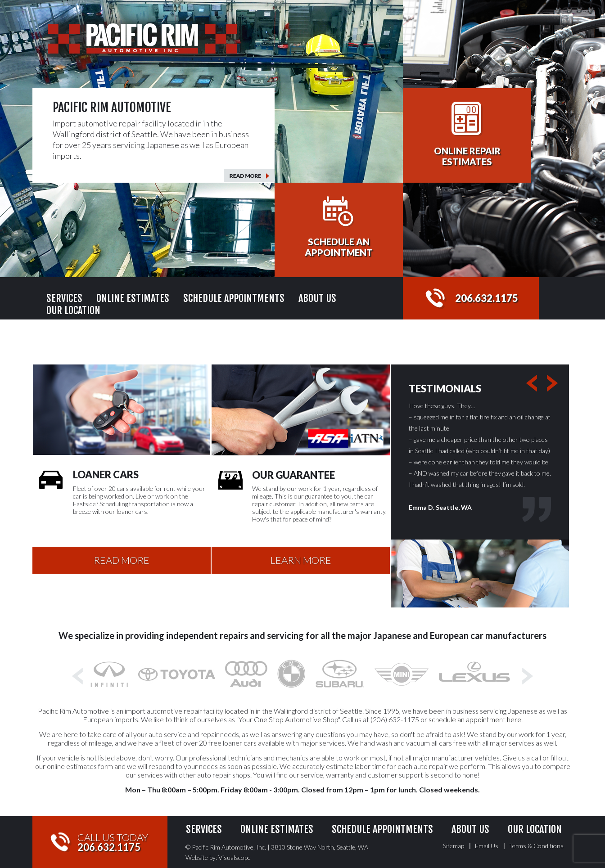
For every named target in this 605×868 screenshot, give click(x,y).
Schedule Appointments (234, 298)
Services (64, 298)
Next (555, 383)
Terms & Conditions (536, 846)
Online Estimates (133, 298)
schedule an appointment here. (476, 719)
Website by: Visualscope (218, 857)
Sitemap (454, 846)
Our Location (73, 310)
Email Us (487, 846)
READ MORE (122, 560)
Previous (535, 383)
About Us (317, 298)
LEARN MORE (301, 560)
